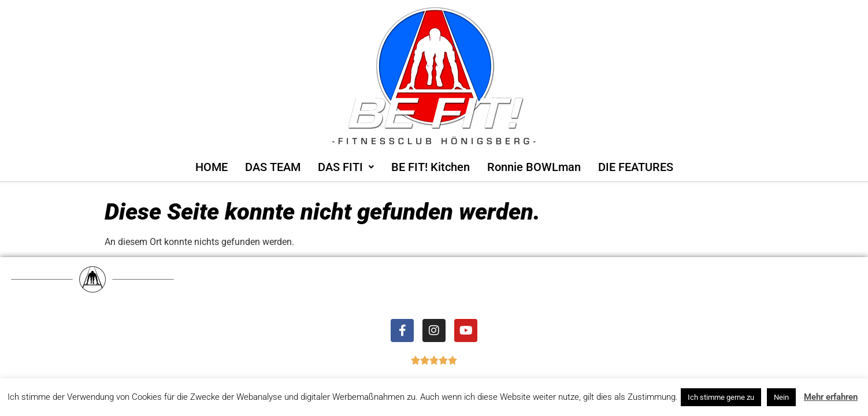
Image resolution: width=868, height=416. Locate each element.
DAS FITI (346, 167)
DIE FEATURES (636, 167)
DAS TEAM (273, 167)
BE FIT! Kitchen (431, 167)
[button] (346, 167)
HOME (212, 167)
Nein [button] (781, 397)
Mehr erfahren (831, 397)
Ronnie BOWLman (534, 167)
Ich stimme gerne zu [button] (721, 397)
